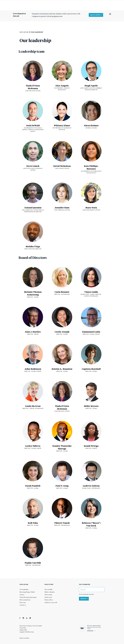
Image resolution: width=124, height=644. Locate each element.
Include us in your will (51, 602)
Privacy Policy (23, 628)
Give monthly (48, 589)
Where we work (69, 5)
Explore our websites (24, 638)
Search (99, 5)
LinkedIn (27, 618)
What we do (51, 5)
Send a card (48, 597)
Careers (22, 595)
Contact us (23, 605)
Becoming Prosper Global (27, 592)
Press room (23, 602)
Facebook (20, 618)
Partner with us (49, 600)
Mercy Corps (15, 5)
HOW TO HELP (49, 584)
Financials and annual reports (28, 597)
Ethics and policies (25, 600)
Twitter (30, 618)
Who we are (36, 5)
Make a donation (50, 592)
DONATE (109, 5)
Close (110, 14)
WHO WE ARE (24, 584)
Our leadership (24, 589)
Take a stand (48, 595)
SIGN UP (83, 599)
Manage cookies (23, 630)
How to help (83, 5)
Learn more (90, 631)
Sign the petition (95, 15)
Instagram (23, 618)
